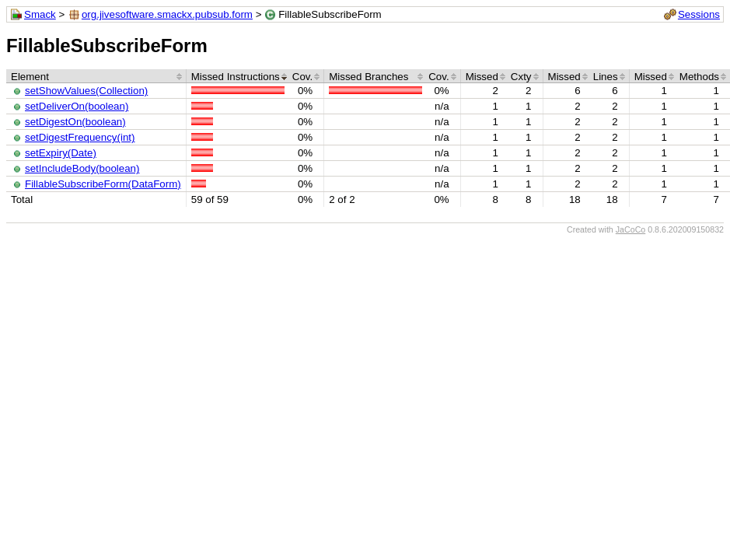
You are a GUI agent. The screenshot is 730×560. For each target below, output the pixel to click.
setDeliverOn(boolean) (77, 106)
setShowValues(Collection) (86, 91)
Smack (40, 14)
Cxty (521, 77)
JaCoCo (631, 229)
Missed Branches (368, 77)
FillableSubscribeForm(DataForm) (103, 184)
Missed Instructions (236, 77)
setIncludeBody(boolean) (82, 168)
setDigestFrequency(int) (80, 137)
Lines (606, 77)
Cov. (302, 77)
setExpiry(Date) (61, 153)
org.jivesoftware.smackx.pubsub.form (167, 14)
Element (30, 77)
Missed (482, 77)
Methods (699, 77)
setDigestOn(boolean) (75, 122)
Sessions (699, 14)
